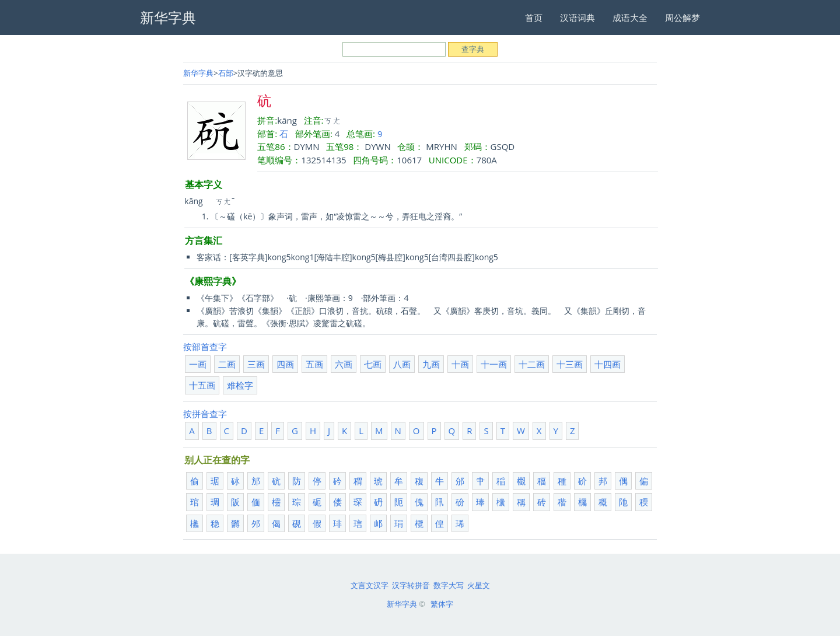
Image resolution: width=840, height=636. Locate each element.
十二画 (532, 364)
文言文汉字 (370, 585)
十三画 (570, 364)
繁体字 (442, 604)
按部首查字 (205, 347)
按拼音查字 (205, 414)
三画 (256, 364)
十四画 (608, 364)
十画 (460, 364)
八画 (402, 364)
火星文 (479, 585)
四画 (285, 364)
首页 (534, 18)
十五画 (202, 385)
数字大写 (449, 585)
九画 (431, 364)
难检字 (240, 385)
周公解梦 (682, 18)
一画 (198, 364)
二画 (227, 364)
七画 (373, 364)
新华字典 (198, 73)
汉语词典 (577, 18)
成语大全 (630, 18)
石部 (226, 73)
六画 (344, 364)
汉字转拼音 (411, 585)
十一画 (494, 364)
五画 (314, 364)
